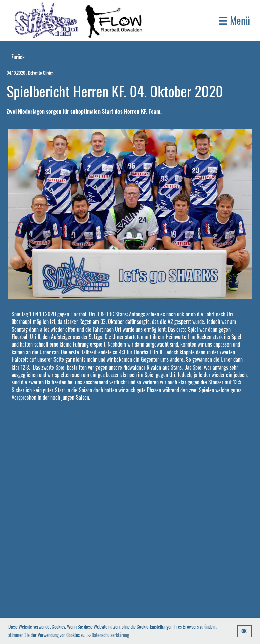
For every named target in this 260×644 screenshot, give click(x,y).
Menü (234, 20)
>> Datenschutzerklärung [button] (108, 635)
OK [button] (244, 631)
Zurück (18, 57)
